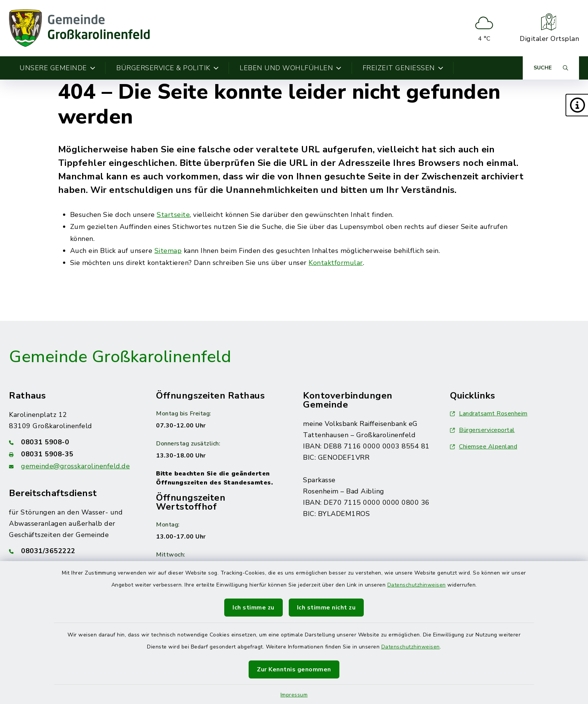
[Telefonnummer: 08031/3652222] (73, 551)
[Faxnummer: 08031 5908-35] (73, 454)
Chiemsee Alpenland (484, 447)
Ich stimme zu (253, 608)
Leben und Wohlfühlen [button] (291, 68)
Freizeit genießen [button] (403, 68)
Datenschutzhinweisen (417, 585)
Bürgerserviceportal (482, 430)
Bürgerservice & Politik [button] (167, 68)
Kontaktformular (336, 263)
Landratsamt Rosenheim (489, 414)
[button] (577, 105)
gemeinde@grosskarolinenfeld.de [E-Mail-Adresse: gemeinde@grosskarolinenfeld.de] (75, 466)
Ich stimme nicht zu (326, 608)
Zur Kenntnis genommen (294, 669)
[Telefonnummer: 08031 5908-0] (73, 442)
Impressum (294, 695)
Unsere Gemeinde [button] (57, 68)
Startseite (173, 215)
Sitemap (168, 251)
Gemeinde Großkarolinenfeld (120, 357)
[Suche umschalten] (551, 68)
